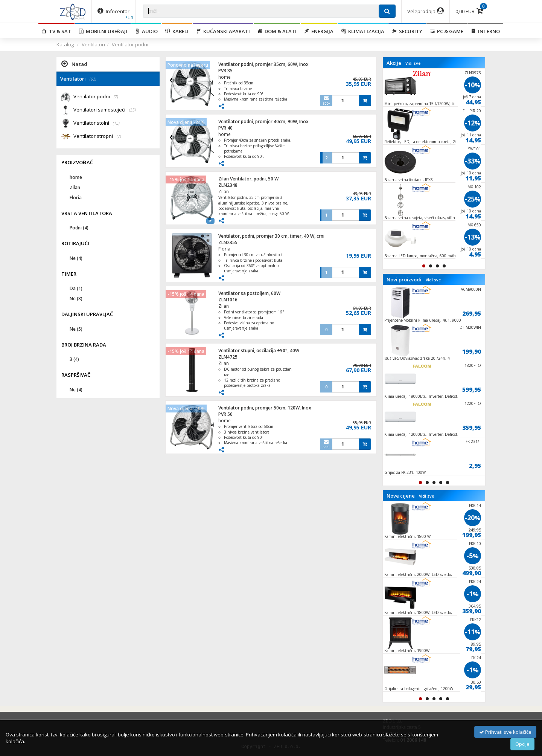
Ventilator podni (130, 44)
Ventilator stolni (97, 123)
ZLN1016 (228, 300)
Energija (319, 31)
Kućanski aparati (223, 31)
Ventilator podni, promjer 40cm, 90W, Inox (263, 121)
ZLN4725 (228, 357)
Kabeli (177, 31)
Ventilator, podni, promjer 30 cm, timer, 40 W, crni (271, 236)
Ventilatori (93, 44)
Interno (485, 31)
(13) (116, 123)
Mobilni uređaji (103, 31)
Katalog (65, 44)
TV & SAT (56, 31)
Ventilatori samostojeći (105, 110)
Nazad (74, 64)
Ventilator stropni (97, 137)
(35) (132, 110)
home (225, 77)
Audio (146, 31)
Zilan (224, 192)
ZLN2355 (228, 242)
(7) (116, 97)
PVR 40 (225, 128)
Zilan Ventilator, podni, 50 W (248, 179)
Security (407, 31)
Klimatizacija (363, 31)
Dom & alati (277, 31)
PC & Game (447, 31)
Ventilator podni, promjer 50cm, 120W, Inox (265, 408)
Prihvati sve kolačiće (505, 732)
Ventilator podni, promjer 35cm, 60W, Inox (263, 64)
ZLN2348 (228, 185)
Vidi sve (413, 63)
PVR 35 (225, 71)
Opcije (522, 744)
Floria (224, 249)
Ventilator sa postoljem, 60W (249, 293)
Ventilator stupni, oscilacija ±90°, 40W (259, 351)
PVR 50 (225, 414)
